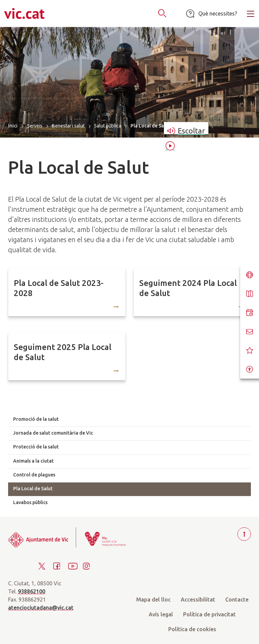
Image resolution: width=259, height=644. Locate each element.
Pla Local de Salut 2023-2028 (59, 288)
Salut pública (108, 126)
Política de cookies (192, 629)
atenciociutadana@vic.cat (41, 608)
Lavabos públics (30, 502)
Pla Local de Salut (33, 489)
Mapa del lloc (153, 599)
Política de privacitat (209, 614)
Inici (13, 126)
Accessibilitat (198, 599)
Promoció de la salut (36, 419)
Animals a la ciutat (33, 461)
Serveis (35, 126)
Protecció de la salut (36, 447)
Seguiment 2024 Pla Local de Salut (188, 288)
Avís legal (161, 614)
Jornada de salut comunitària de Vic (53, 433)
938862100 (32, 591)
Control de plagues (34, 475)
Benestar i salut (68, 126)
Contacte (237, 599)
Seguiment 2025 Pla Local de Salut (63, 352)
